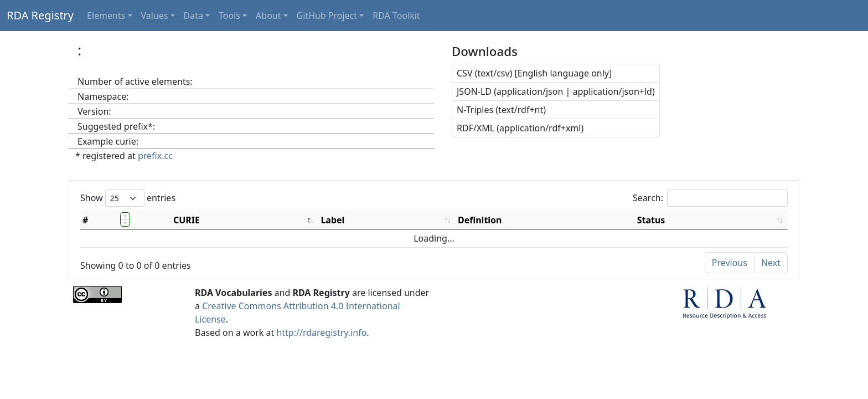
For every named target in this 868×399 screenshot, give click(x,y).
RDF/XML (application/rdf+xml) (520, 128)
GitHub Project (327, 16)
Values (155, 16)
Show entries (128, 198)
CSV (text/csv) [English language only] (534, 73)
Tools (229, 16)
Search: (710, 198)
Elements (106, 16)
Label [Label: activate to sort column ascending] (332, 220)
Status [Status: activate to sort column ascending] (651, 220)
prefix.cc (155, 156)
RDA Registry (40, 15)
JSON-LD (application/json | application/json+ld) (556, 91)
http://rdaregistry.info (321, 332)
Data (193, 16)
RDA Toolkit (396, 16)
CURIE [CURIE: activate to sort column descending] (187, 220)
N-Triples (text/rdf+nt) (501, 110)
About (268, 16)
